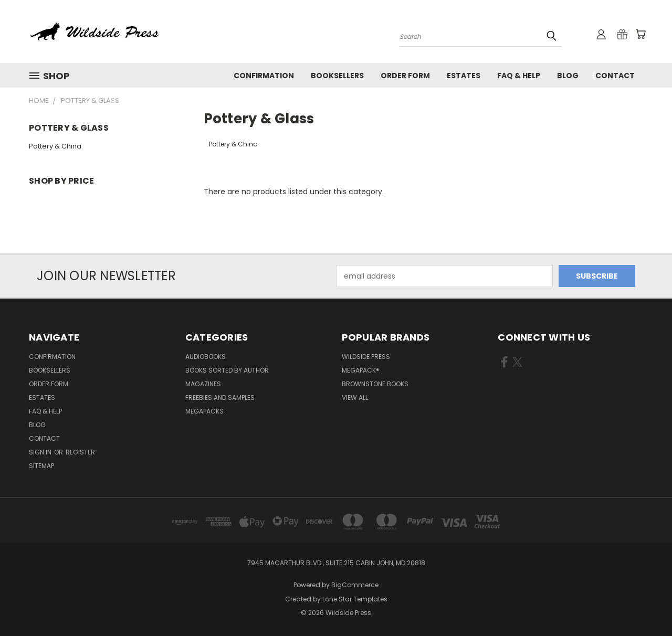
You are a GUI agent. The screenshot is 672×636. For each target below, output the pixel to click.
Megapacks (204, 411)
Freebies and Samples (220, 397)
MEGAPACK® (361, 370)
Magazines (203, 384)
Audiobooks (206, 357)
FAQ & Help (519, 76)
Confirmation (264, 76)
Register (80, 452)
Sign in (41, 452)
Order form (405, 76)
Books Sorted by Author (227, 370)
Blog (568, 76)
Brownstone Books (375, 384)
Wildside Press (366, 357)
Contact (615, 76)
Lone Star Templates (355, 599)
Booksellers (337, 76)
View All (355, 397)
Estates (464, 76)
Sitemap (41, 466)
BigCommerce (355, 585)
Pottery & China (55, 146)
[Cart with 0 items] (640, 34)
